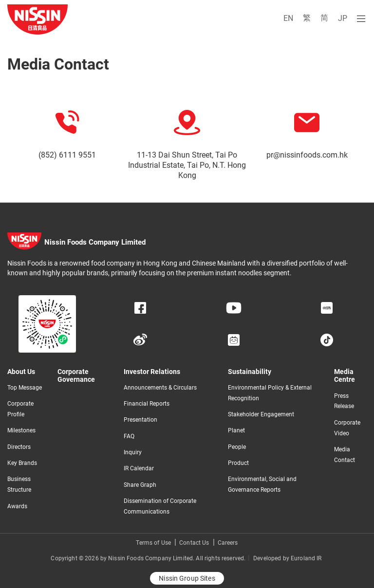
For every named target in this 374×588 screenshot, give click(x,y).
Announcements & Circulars (160, 388)
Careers (228, 543)
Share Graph (140, 485)
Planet (236, 430)
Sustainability (250, 372)
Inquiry (133, 452)
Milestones (21, 430)
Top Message (25, 388)
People (237, 447)
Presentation (140, 420)
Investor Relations (152, 372)
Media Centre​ (345, 376)
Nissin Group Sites (187, 578)
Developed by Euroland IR (287, 558)
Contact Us (194, 543)
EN (288, 18)
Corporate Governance (76, 376)
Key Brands (22, 463)
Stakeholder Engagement (261, 414)
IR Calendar (139, 468)
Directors (19, 447)
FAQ (129, 436)
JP (343, 18)
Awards (17, 506)
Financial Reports (147, 404)
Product (238, 463)
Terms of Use (153, 543)
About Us (21, 372)
